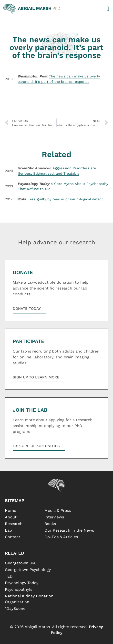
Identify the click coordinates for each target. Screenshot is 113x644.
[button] (108, 9)
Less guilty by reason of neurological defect (65, 199)
